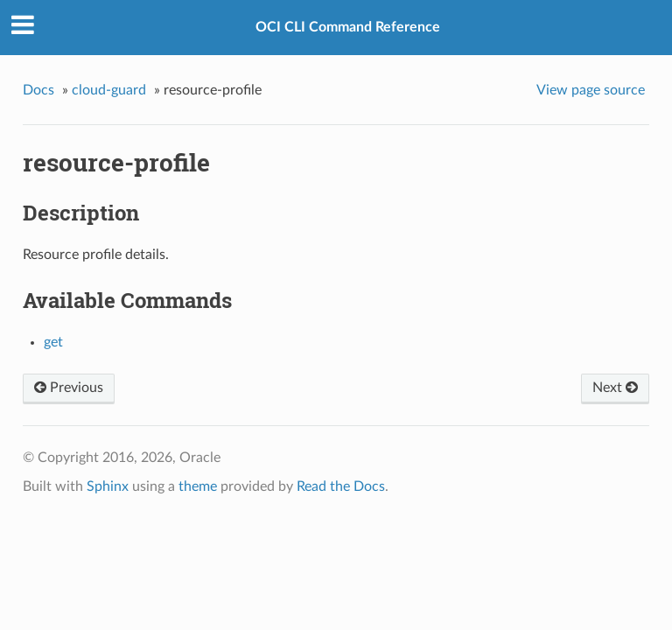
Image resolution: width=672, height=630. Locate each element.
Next (615, 388)
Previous (69, 388)
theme (198, 486)
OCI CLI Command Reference (348, 27)
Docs (38, 90)
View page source (591, 90)
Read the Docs (341, 486)
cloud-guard (109, 90)
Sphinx (108, 486)
